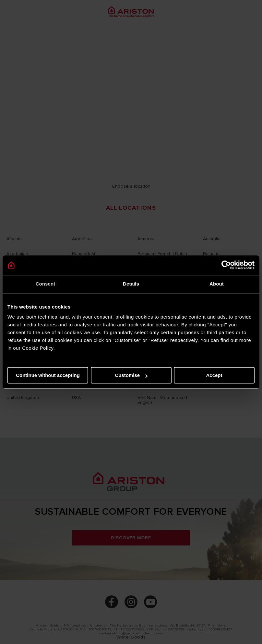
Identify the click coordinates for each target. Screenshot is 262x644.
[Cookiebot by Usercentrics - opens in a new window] (226, 265)
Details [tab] (131, 284)
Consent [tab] (46, 284)
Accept (214, 375)
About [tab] (217, 284)
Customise (131, 375)
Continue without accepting (48, 375)
